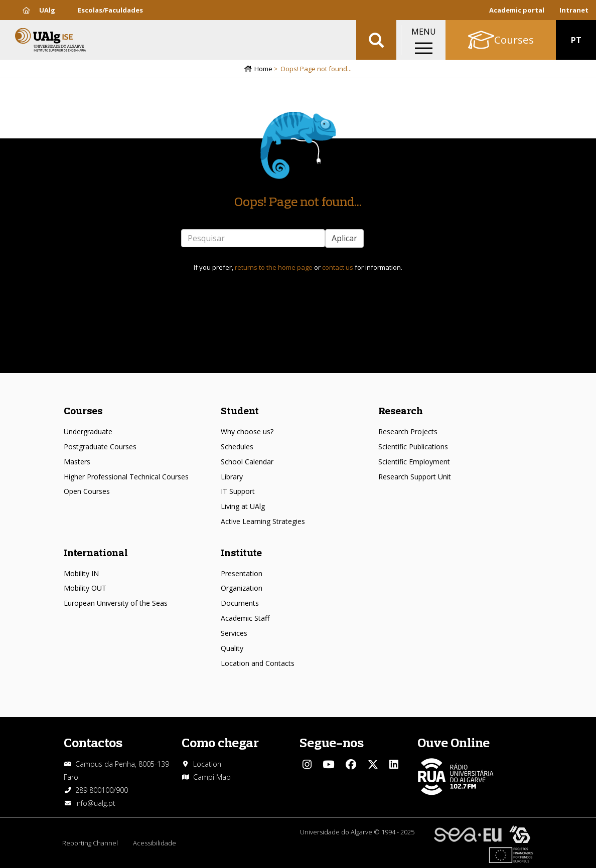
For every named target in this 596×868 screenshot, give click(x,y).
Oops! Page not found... (298, 201)
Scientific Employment (414, 462)
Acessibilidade (155, 843)
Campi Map (212, 777)
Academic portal (517, 10)
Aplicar (344, 238)
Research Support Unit (415, 477)
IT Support (238, 491)
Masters (77, 462)
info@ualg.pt (95, 803)
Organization (242, 588)
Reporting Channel (90, 843)
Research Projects (408, 431)
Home (263, 69)
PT (576, 40)
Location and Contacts (258, 663)
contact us (338, 267)
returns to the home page (274, 267)
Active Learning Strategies (263, 521)
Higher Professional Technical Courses (126, 477)
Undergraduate (88, 431)
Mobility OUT (85, 588)
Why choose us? (247, 431)
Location (207, 764)
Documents (240, 603)
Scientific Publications (413, 447)
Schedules (237, 447)
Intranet (574, 10)
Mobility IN (81, 573)
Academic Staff (245, 618)
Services (234, 633)
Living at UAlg (243, 506)
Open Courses (87, 491)
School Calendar (247, 462)
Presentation (242, 573)
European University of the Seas (116, 603)
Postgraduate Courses (100, 447)
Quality (232, 648)
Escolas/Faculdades (110, 10)
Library (232, 477)
